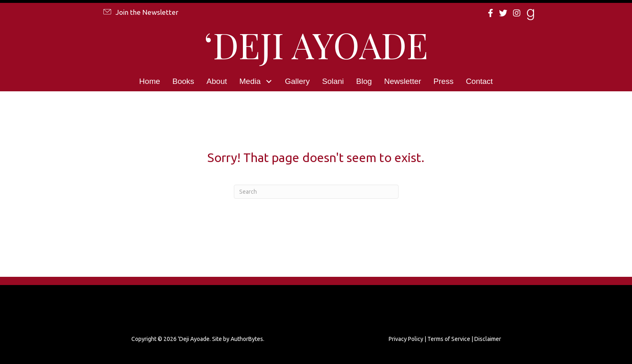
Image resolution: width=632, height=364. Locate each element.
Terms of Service (449, 339)
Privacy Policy (406, 339)
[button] (140, 12)
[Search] (316, 192)
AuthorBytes (247, 339)
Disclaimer (488, 339)
